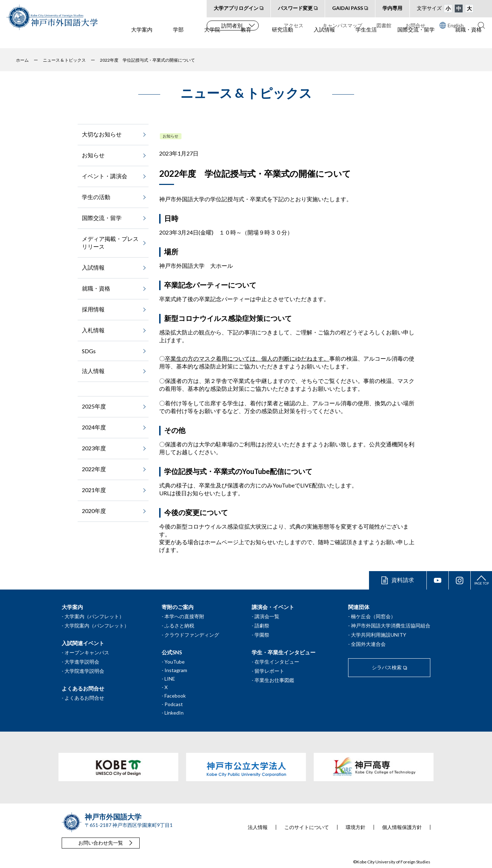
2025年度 (94, 406)
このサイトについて (307, 827)
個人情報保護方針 (402, 827)
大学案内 (142, 39)
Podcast (174, 704)
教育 (246, 39)
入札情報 (93, 330)
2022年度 (94, 469)
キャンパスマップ (342, 25)
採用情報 (93, 309)
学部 (178, 39)
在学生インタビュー (277, 662)
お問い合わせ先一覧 (101, 843)
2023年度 (94, 448)
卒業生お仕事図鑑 (274, 680)
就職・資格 (468, 39)
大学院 (212, 39)
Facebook (175, 696)
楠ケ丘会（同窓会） (373, 616)
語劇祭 (262, 625)
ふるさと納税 (179, 625)
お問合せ (415, 25)
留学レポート (269, 671)
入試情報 (324, 39)
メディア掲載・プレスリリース (110, 243)
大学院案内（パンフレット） (97, 625)
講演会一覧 (267, 616)
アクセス (293, 25)
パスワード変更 (295, 8)
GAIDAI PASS (348, 8)
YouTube (175, 662)
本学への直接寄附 (184, 616)
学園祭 (262, 635)
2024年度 (94, 427)
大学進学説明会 (82, 662)
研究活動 (283, 39)
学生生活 (366, 39)
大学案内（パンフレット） (94, 616)
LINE (170, 679)
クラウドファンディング (192, 635)
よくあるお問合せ (84, 698)
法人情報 (93, 371)
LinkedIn (174, 713)
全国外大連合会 (368, 644)
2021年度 (94, 490)
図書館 (384, 25)
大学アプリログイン (236, 8)
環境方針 (356, 827)
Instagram (176, 670)
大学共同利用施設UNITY (379, 635)
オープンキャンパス (87, 652)
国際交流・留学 (416, 39)
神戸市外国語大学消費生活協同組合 (391, 625)
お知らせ (170, 136)
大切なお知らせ (102, 134)
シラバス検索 (387, 667)
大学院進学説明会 (84, 671)
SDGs (89, 351)
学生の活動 (96, 197)
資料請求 (403, 580)
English (452, 25)
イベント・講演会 (105, 176)
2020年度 (94, 511)
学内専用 (392, 8)
